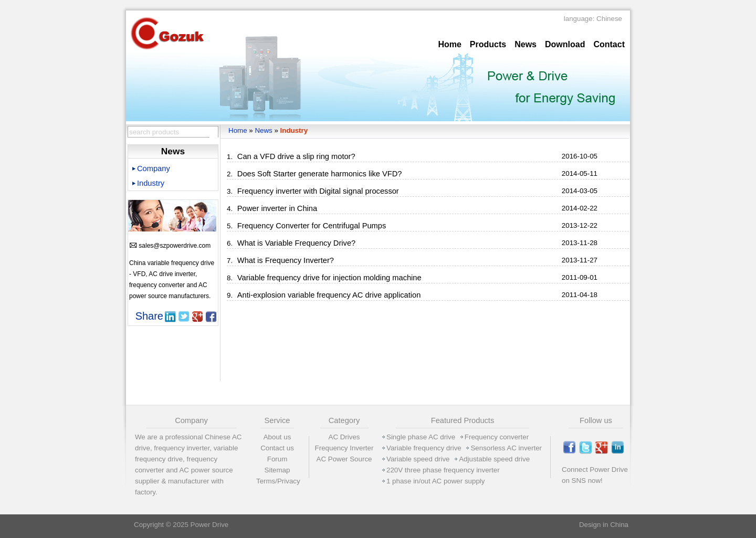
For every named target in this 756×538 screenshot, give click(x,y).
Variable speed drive (418, 459)
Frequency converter (497, 437)
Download (565, 44)
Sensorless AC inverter (506, 448)
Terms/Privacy (278, 481)
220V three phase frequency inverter (443, 470)
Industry (294, 130)
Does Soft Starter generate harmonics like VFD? (320, 174)
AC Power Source (344, 459)
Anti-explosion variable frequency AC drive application (329, 295)
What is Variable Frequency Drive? (296, 243)
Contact (609, 44)
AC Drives (344, 437)
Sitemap (277, 470)
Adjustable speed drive (494, 459)
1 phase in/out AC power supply (435, 481)
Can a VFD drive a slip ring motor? (296, 156)
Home (449, 44)
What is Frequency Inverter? (286, 260)
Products (488, 44)
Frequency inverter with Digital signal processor (318, 191)
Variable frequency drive (424, 448)
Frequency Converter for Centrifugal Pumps (312, 226)
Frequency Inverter (344, 448)
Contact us (277, 448)
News (526, 44)
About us (277, 437)
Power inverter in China (277, 208)
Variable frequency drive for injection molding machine (329, 278)
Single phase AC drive (421, 437)
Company (154, 168)
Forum (277, 459)
